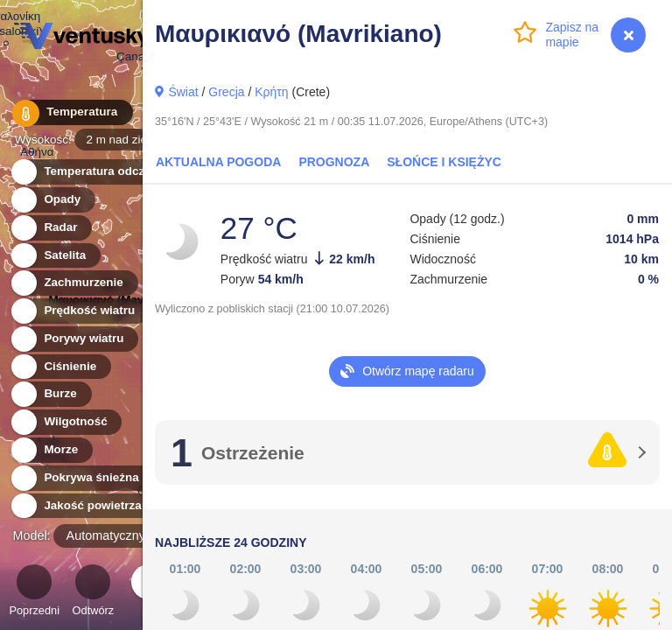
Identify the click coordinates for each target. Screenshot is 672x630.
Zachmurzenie (73, 283)
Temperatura (69, 113)
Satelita (55, 256)
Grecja (226, 92)
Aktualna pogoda (218, 162)
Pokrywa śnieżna (81, 478)
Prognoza (334, 162)
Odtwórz (94, 593)
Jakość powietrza (83, 506)
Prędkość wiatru (79, 311)
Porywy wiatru (74, 339)
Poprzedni (34, 593)
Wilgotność (66, 422)
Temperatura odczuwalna (104, 172)
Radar (51, 228)
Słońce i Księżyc (444, 162)
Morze (51, 450)
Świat (183, 92)
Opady (52, 200)
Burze (50, 394)
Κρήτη (271, 92)
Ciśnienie (60, 367)
